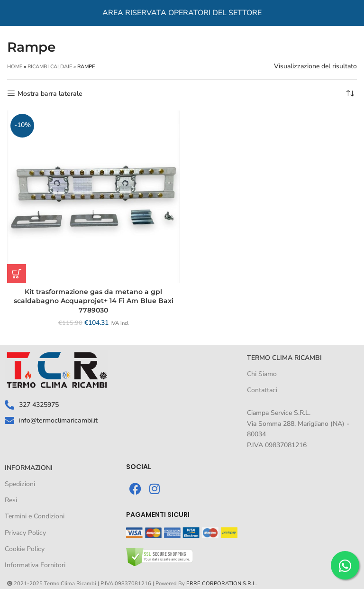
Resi (11, 500)
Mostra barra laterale (50, 94)
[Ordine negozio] (350, 94)
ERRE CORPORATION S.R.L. (222, 584)
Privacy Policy (25, 533)
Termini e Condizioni (35, 516)
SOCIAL (139, 467)
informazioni (29, 468)
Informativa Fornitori (35, 565)
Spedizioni (20, 484)
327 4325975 (39, 405)
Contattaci (262, 390)
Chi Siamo (262, 374)
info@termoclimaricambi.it (58, 420)
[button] (17, 274)
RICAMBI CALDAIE (50, 67)
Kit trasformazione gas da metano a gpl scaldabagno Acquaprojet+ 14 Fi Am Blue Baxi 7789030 (94, 301)
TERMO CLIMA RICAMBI (284, 358)
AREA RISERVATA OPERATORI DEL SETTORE (182, 13)
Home (15, 67)
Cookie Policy (25, 549)
